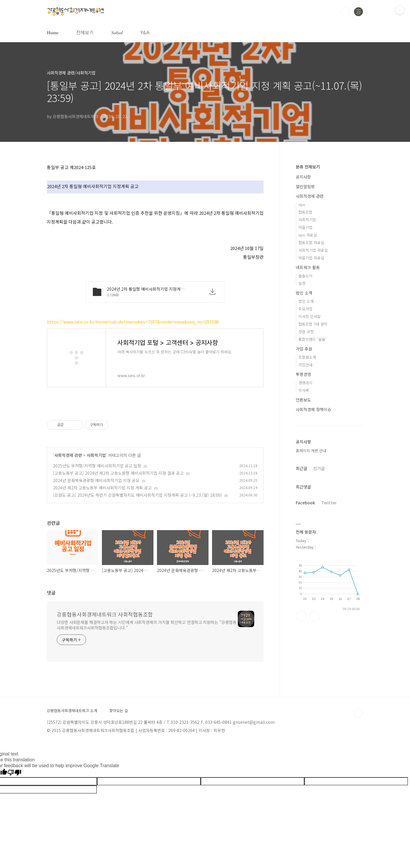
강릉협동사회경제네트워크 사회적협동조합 (105, 614)
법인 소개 (304, 293)
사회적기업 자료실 (313, 250)
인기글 (319, 468)
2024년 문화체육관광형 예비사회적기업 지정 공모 (96, 480)
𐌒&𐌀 (145, 32)
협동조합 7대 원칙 (313, 324)
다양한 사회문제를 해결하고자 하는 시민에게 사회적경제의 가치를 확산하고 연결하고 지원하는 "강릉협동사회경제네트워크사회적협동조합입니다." (147, 625)
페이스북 (301, 616)
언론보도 (303, 400)
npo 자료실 (308, 235)
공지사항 (303, 177)
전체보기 (85, 32)
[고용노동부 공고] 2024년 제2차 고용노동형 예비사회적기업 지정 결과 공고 (118, 473)
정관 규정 (306, 332)
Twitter (329, 503)
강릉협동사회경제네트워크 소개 (72, 711)
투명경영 (303, 374)
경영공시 (305, 383)
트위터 (315, 616)
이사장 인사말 (310, 316)
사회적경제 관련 (68, 455)
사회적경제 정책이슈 (314, 409)
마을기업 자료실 (311, 258)
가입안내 (305, 365)
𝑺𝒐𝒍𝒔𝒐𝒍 (117, 32)
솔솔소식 (305, 276)
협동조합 (305, 212)
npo (302, 204)
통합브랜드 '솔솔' (312, 339)
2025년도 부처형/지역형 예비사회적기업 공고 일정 (97, 466)
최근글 (301, 468)
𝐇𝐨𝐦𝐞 (53, 32)
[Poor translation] (14, 773)
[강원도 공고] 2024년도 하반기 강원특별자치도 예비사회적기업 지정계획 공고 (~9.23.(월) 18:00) (137, 495)
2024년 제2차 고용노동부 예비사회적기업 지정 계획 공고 (102, 488)
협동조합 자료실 (311, 242)
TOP (358, 713)
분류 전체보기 (308, 167)
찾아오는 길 (119, 711)
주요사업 (305, 309)
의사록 (304, 390)
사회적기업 (96, 455)
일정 (302, 283)
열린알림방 (305, 186)
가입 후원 (304, 349)
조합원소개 (307, 357)
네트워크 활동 (308, 267)
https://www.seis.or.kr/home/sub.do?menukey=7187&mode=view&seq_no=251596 (133, 322)
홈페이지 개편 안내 (311, 451)
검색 (345, 12)
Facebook (305, 503)
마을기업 (305, 227)
